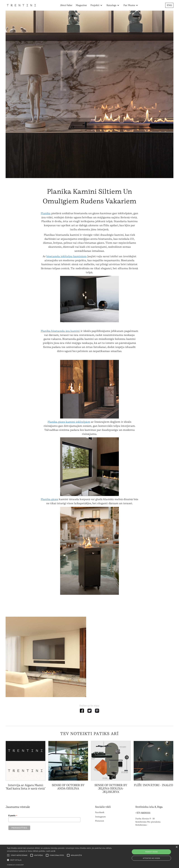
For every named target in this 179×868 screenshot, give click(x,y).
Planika (46, 213)
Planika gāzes (50, 499)
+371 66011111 (143, 813)
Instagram (100, 817)
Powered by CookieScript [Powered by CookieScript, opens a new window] (15, 865)
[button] (96, 5)
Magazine (81, 5)
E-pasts (13, 816)
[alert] (89, 856)
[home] (21, 5)
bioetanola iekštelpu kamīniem (67, 256)
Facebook (100, 812)
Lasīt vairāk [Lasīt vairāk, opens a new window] (51, 851)
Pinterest (100, 821)
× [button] (177, 847)
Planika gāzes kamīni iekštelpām (69, 422)
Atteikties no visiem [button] (151, 858)
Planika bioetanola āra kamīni (60, 331)
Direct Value (66, 5)
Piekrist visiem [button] (151, 852)
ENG (169, 5)
